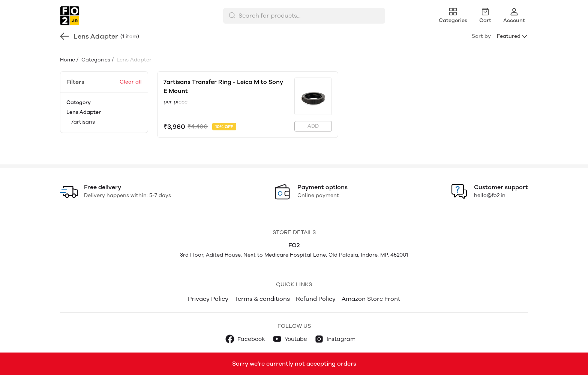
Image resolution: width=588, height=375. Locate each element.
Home (67, 60)
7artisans (83, 122)
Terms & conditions (262, 299)
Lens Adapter (84, 112)
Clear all (131, 82)
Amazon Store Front (371, 299)
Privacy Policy (208, 299)
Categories (95, 60)
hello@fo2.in (490, 195)
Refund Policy (316, 299)
